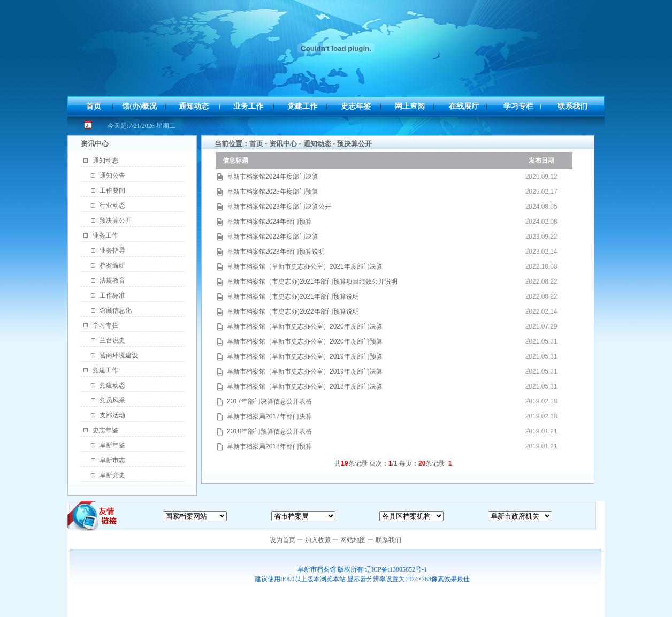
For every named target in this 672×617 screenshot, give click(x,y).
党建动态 (112, 385)
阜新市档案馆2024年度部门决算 (273, 177)
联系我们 (572, 106)
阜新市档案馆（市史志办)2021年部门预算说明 (293, 296)
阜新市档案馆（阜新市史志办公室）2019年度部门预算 (305, 356)
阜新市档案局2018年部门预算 (269, 446)
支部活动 (112, 415)
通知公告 (112, 176)
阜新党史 (112, 475)
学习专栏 (518, 106)
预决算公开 (116, 220)
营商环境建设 (119, 355)
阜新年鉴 (112, 445)
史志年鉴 (356, 106)
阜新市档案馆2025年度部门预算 (273, 192)
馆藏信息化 (116, 310)
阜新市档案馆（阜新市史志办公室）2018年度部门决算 (305, 386)
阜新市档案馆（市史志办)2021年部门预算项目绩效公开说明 (312, 281)
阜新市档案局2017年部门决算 (269, 416)
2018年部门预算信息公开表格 (269, 431)
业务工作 (248, 106)
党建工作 (302, 106)
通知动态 (194, 106)
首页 (94, 106)
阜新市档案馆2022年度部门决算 (273, 237)
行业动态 (112, 205)
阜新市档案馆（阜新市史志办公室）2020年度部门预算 (305, 341)
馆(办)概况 (139, 106)
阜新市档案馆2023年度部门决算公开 (279, 207)
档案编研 (112, 265)
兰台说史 (112, 340)
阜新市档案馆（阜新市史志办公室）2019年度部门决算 (305, 371)
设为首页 (282, 540)
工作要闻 (112, 191)
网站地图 (353, 540)
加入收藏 (318, 540)
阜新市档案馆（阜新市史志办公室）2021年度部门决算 (305, 266)
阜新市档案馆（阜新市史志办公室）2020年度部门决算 (305, 326)
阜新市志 (112, 460)
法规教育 (112, 280)
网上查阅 (410, 106)
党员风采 (112, 400)
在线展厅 (464, 106)
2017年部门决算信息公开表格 (269, 401)
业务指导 (112, 250)
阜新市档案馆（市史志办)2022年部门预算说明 (293, 311)
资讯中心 (283, 144)
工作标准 (112, 295)
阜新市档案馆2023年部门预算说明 (276, 252)
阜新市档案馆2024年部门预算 (269, 222)
